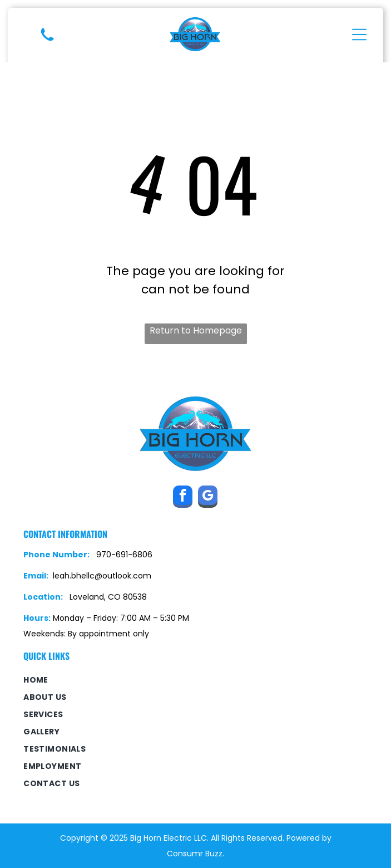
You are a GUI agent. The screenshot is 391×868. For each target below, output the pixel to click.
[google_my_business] (208, 498)
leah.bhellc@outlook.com (102, 576)
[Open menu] (359, 35)
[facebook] (183, 498)
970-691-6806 (124, 555)
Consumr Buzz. (195, 854)
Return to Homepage (196, 330)
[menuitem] (195, 680)
